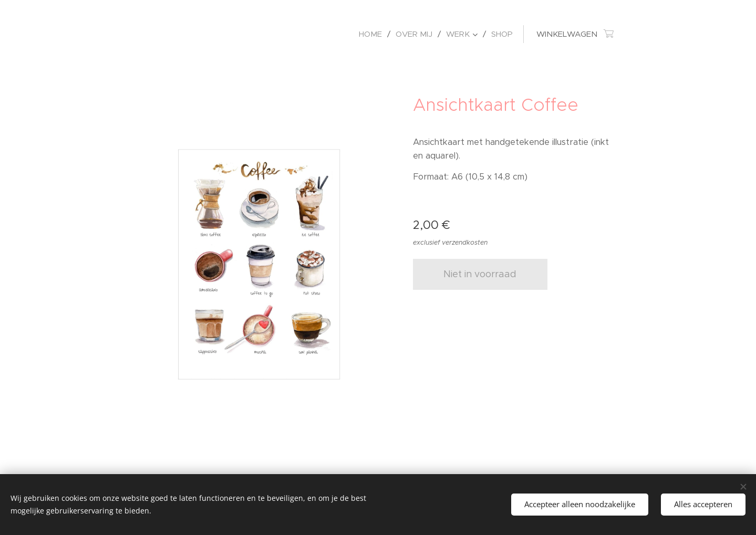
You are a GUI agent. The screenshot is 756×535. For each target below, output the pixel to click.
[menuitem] (373, 34)
